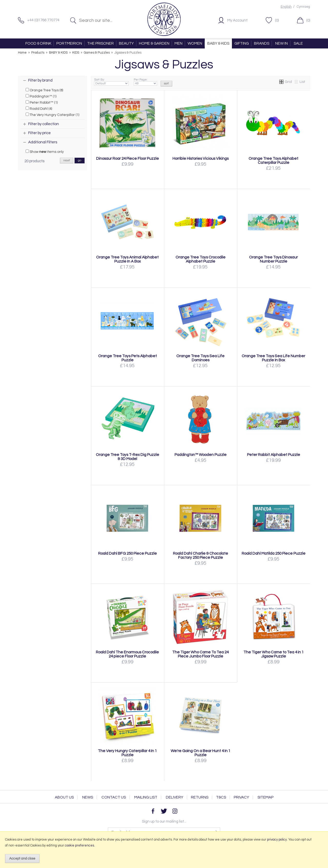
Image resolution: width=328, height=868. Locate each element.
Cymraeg (303, 7)
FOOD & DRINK (38, 43)
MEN (178, 43)
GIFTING (242, 43)
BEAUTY (126, 43)
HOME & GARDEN (154, 43)
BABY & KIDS (218, 43)
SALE (298, 43)
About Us (64, 797)
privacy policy (277, 840)
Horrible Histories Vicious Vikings (201, 158)
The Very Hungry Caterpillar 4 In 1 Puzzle (127, 753)
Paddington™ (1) (41, 96)
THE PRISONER (100, 43)
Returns (200, 797)
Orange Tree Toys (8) (44, 90)
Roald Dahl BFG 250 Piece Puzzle (127, 553)
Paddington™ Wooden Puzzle (201, 455)
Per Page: (145, 82)
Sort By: (111, 82)
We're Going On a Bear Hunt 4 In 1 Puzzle (201, 753)
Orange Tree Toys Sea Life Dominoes (200, 358)
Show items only (45, 152)
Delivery (175, 797)
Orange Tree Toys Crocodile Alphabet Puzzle (201, 259)
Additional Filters (43, 142)
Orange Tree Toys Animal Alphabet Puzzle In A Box (127, 259)
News (88, 797)
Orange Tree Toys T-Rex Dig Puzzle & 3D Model (127, 457)
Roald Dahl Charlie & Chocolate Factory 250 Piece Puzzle (201, 555)
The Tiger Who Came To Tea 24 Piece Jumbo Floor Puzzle (200, 654)
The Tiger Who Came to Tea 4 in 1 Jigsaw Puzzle (274, 654)
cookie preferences (79, 845)
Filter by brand (40, 80)
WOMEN (195, 43)
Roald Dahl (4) (39, 108)
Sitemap (265, 797)
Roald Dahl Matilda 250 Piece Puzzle (274, 553)
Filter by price (39, 133)
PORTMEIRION (69, 43)
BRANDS (262, 43)
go (80, 160)
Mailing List (146, 797)
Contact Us (114, 797)
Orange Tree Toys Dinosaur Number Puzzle (273, 259)
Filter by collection (44, 124)
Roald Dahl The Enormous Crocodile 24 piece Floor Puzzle (127, 654)
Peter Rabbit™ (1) (42, 102)
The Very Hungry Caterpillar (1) (52, 115)
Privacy (241, 797)
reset (67, 160)
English (286, 7)
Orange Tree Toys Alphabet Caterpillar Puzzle (273, 161)
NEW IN (281, 43)
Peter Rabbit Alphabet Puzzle (274, 455)
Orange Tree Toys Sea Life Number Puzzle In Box (273, 358)
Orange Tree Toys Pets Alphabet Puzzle (127, 358)
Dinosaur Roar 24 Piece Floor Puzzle (127, 158)
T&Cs (221, 797)
